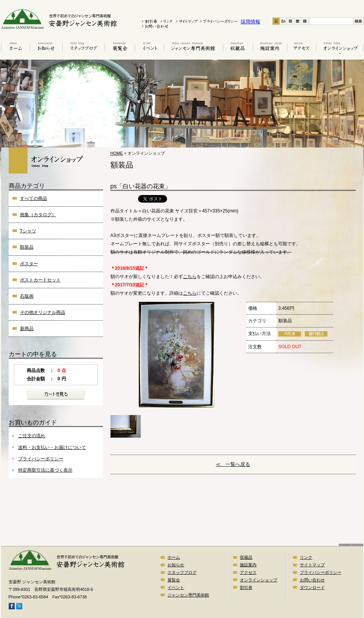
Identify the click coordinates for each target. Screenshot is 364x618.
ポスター (29, 264)
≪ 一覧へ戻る (233, 464)
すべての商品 (34, 198)
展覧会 (120, 48)
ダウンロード (312, 587)
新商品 (27, 329)
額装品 (27, 247)
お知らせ (46, 48)
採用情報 (250, 22)
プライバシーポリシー (41, 459)
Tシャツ (28, 231)
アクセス (302, 48)
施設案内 (270, 48)
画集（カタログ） (38, 215)
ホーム (15, 48)
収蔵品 (238, 48)
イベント (149, 48)
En (283, 21)
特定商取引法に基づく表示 (45, 470)
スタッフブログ (83, 48)
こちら (190, 277)
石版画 (27, 296)
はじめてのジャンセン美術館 (193, 48)
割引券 (246, 587)
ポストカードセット (40, 280)
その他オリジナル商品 (43, 312)
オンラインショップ (340, 48)
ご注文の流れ (32, 436)
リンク (306, 557)
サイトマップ (312, 565)
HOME (117, 153)
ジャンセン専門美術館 (188, 595)
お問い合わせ (312, 580)
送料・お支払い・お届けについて (52, 447)
